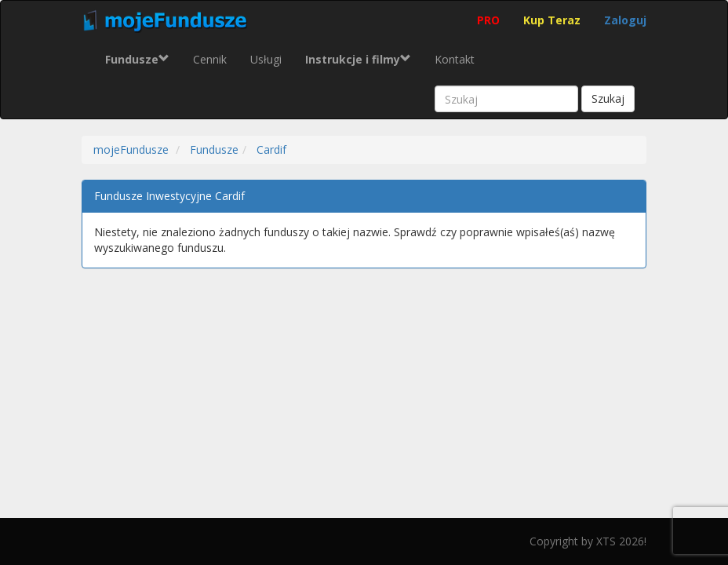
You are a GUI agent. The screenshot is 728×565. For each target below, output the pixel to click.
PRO (488, 20)
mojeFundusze (131, 149)
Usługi (266, 59)
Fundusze (214, 149)
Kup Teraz (552, 20)
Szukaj (608, 98)
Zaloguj (625, 20)
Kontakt (455, 59)
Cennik (210, 59)
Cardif (271, 149)
